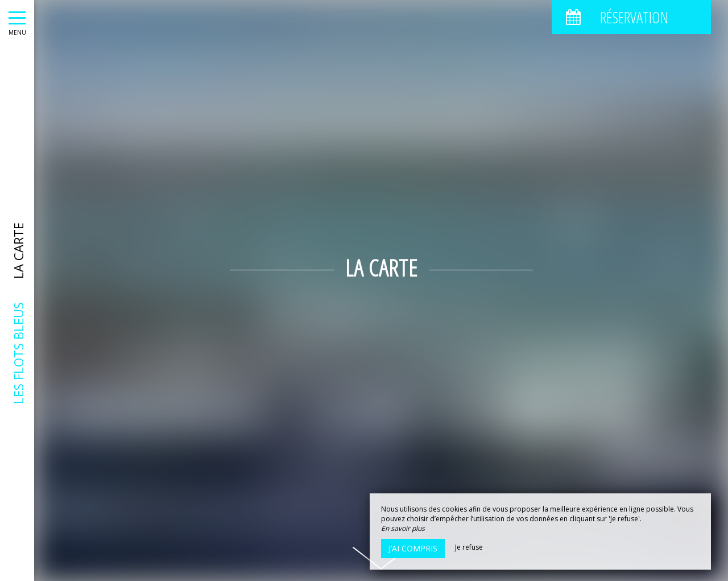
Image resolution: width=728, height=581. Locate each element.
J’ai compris (413, 548)
